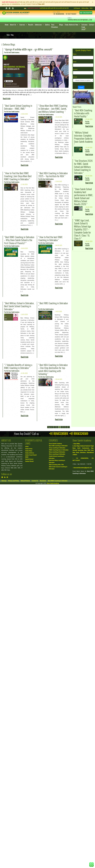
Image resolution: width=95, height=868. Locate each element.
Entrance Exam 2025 (84, 27)
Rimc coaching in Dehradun (57, 454)
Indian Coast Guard (31, 455)
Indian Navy (29, 451)
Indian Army (29, 449)
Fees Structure (55, 26)
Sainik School (29, 459)
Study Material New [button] (72, 25)
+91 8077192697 (71, 14)
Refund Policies (25, 481)
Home (7, 25)
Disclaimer (43, 481)
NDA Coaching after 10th (56, 465)
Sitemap (4, 481)
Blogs (61, 25)
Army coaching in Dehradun (57, 448)
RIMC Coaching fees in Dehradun (59, 450)
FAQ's (91, 8)
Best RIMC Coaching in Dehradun (58, 481)
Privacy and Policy (13, 481)
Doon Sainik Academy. (53, 483)
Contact (75, 69)
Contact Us (35, 481)
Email (75, 62)
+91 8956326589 (58, 434)
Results (31, 25)
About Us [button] (13, 25)
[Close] (93, 2)
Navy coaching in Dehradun (57, 452)
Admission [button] (39, 25)
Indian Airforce (30, 453)
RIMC (27, 457)
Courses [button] (22, 25)
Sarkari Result (29, 461)
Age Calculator (86, 13)
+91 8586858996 (59, 14)
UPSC (27, 447)
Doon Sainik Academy (55, 444)
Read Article (7, 98)
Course (75, 77)
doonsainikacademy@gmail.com (80, 20)
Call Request (77, 8)
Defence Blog (85, 8)
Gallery (47, 25)
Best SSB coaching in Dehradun (58, 446)
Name (75, 54)
